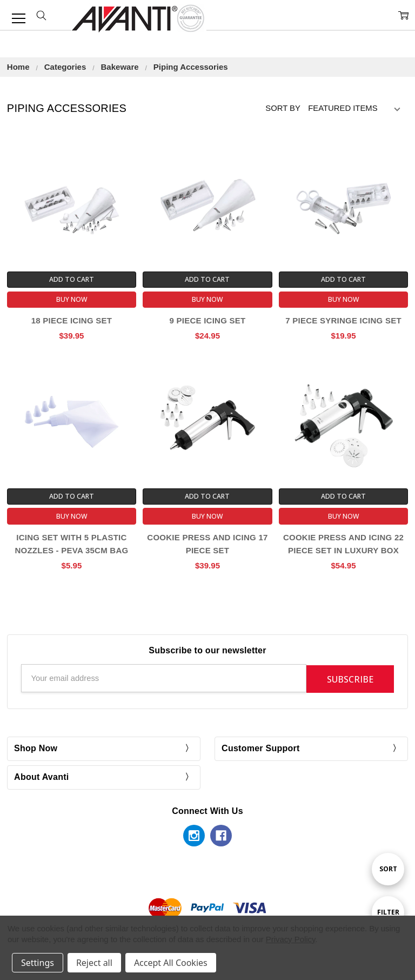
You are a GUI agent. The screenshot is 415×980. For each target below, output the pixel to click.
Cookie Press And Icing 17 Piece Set (207, 544)
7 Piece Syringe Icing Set (343, 320)
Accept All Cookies (171, 963)
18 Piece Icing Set (72, 320)
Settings (38, 963)
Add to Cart (72, 279)
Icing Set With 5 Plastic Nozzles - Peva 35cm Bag (71, 544)
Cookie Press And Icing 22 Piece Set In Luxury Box (343, 544)
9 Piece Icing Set (208, 320)
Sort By (283, 108)
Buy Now (72, 299)
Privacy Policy (291, 939)
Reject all (94, 963)
